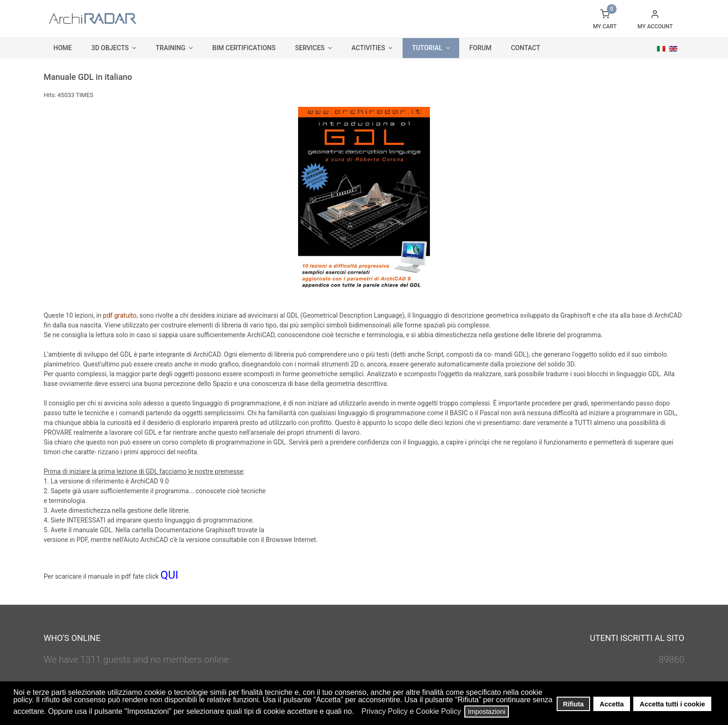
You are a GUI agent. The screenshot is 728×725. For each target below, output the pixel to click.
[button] (357, 712)
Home (63, 48)
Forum (481, 48)
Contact (525, 48)
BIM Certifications (244, 48)
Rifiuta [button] (574, 704)
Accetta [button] (612, 704)
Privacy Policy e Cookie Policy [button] (411, 711)
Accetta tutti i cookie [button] (673, 704)
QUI (169, 575)
